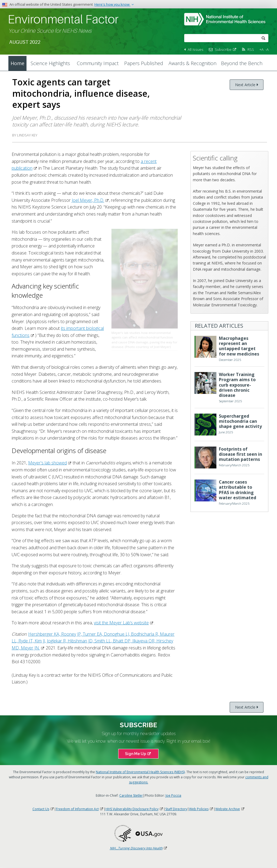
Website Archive (230, 809)
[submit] (263, 38)
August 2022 (25, 42)
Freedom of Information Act (80, 809)
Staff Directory (176, 809)
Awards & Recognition (192, 63)
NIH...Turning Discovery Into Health (139, 848)
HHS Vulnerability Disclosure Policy (134, 809)
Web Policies (201, 809)
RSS (251, 49)
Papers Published (144, 63)
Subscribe (226, 49)
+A (261, 49)
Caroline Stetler (131, 795)
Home (17, 63)
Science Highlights (50, 63)
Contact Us (43, 809)
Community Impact (98, 63)
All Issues (196, 49)
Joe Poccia (173, 795)
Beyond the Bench (242, 63)
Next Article (245, 85)
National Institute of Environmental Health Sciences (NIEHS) (140, 772)
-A (267, 49)
